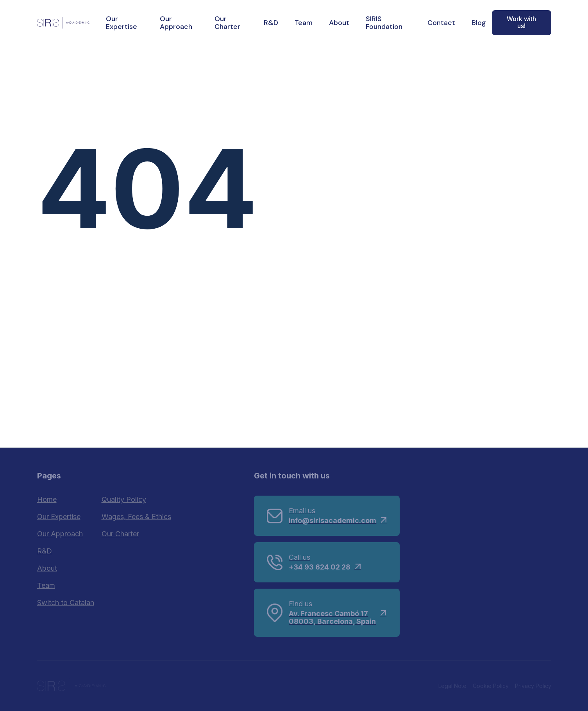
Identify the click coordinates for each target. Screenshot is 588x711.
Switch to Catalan (66, 603)
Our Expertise (122, 23)
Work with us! (521, 22)
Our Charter (227, 23)
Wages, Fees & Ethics (136, 517)
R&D (271, 23)
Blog (479, 23)
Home (47, 499)
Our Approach (176, 23)
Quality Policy (124, 499)
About (339, 23)
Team (304, 23)
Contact (441, 23)
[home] (63, 22)
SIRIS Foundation (384, 23)
